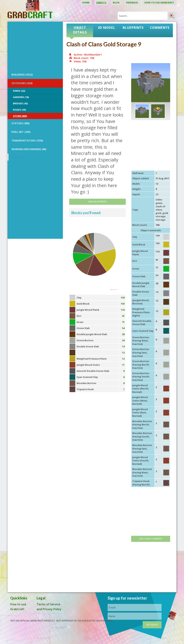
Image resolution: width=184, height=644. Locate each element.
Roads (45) (19, 110)
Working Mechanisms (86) (29, 149)
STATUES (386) (20, 123)
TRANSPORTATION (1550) (27, 141)
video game (159, 201)
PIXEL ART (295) (21, 132)
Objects (101, 3)
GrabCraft (18, 157)
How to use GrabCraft (160, 3)
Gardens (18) (21, 97)
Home (86, 3)
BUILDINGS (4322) (22, 75)
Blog (116, 3)
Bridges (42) (20, 103)
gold (158, 213)
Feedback (132, 3)
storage (160, 220)
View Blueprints (98, 202)
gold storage (162, 215)
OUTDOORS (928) (22, 83)
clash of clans (160, 208)
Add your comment (151, 539)
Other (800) (20, 116)
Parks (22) (19, 91)
